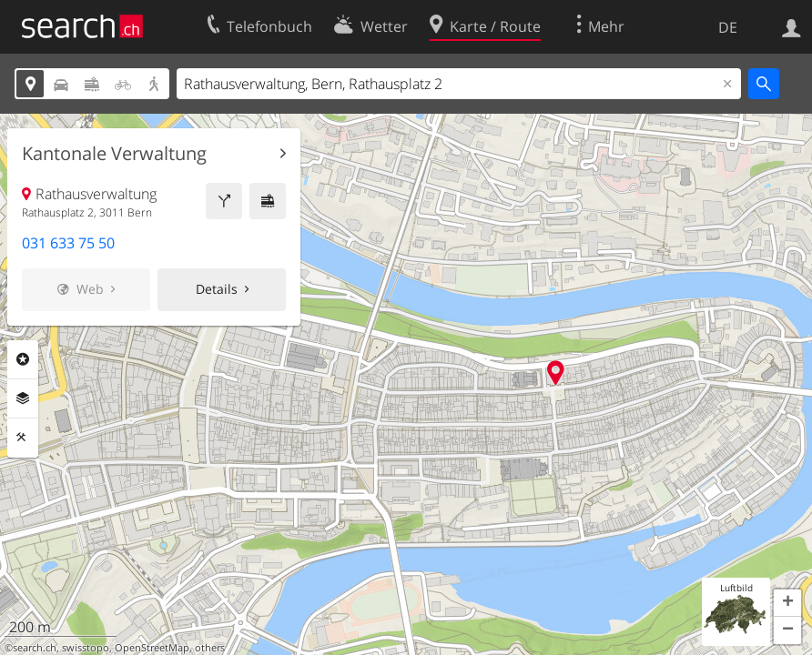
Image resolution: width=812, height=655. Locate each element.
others (210, 648)
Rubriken (23, 359)
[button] (787, 603)
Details (217, 289)
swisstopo (86, 648)
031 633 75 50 (68, 243)
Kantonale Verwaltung (114, 154)
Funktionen (23, 438)
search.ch (35, 648)
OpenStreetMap (152, 648)
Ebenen (23, 398)
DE (728, 27)
